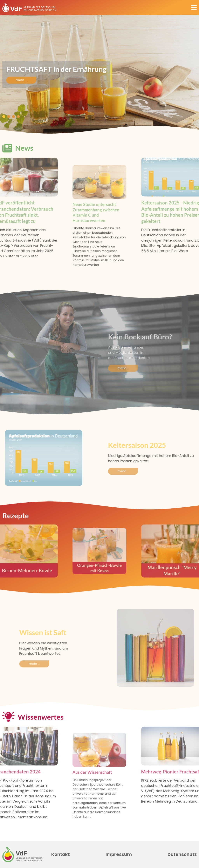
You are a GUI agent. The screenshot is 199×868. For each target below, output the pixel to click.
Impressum (119, 854)
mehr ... (21, 80)
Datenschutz (182, 854)
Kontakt (61, 854)
